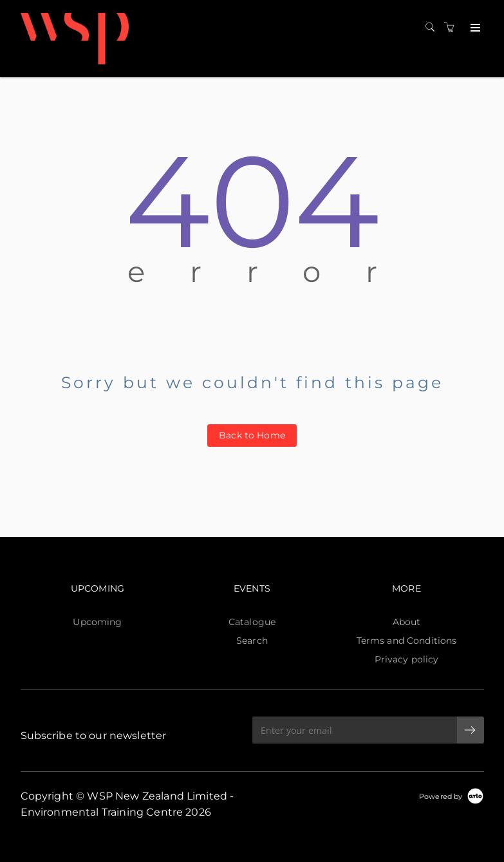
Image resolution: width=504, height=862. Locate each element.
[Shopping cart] (453, 28)
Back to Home (252, 435)
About (407, 622)
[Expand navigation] (474, 28)
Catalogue (252, 622)
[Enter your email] (355, 730)
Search (252, 641)
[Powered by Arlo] (451, 796)
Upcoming (97, 622)
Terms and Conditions (407, 641)
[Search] (433, 28)
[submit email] (471, 730)
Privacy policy (407, 659)
